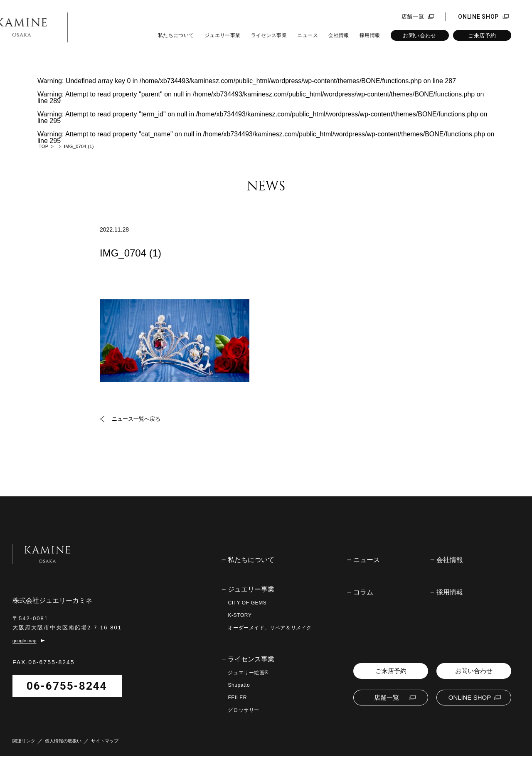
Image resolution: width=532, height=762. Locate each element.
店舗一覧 (413, 17)
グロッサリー (244, 710)
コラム (363, 592)
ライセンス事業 (269, 35)
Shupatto (239, 685)
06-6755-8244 (67, 692)
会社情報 (339, 35)
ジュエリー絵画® (248, 673)
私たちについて (176, 35)
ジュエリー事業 (223, 35)
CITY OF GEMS (247, 603)
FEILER (237, 698)
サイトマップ (105, 747)
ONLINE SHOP (478, 17)
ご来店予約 (482, 36)
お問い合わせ (419, 36)
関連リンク (24, 747)
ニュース (307, 35)
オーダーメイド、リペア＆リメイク (270, 628)
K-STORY (240, 615)
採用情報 (370, 35)
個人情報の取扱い (63, 747)
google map (25, 647)
